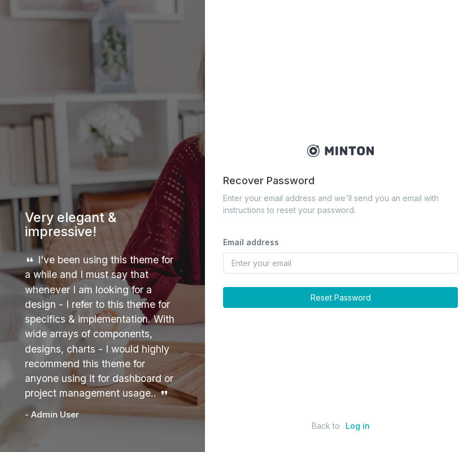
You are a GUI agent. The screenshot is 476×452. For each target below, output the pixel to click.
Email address (251, 242)
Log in (358, 426)
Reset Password (341, 297)
